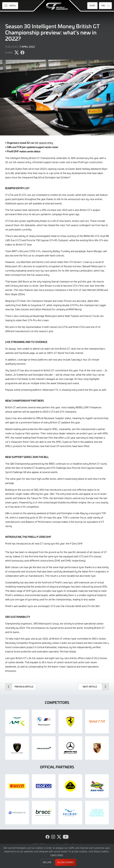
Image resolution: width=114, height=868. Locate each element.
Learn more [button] (57, 855)
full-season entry (44, 143)
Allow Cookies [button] (66, 862)
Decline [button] (47, 862)
